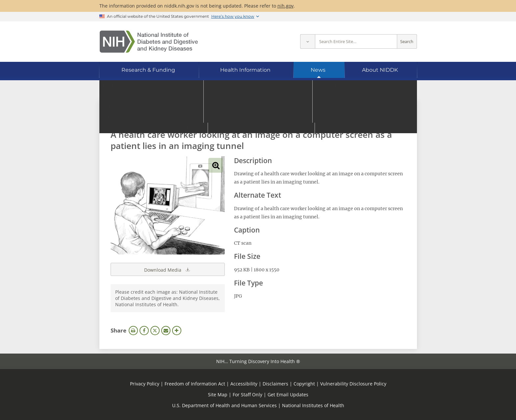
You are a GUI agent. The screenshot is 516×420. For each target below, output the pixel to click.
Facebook (144, 331)
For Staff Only (247, 395)
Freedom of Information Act (195, 384)
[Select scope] (308, 42)
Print (133, 331)
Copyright (304, 384)
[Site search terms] (356, 42)
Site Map (218, 395)
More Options (177, 331)
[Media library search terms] (248, 117)
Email (166, 331)
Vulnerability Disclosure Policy (353, 384)
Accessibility (244, 384)
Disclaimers (275, 384)
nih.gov (285, 6)
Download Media (168, 269)
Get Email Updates (288, 395)
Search (407, 42)
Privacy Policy (145, 384)
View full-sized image (216, 165)
